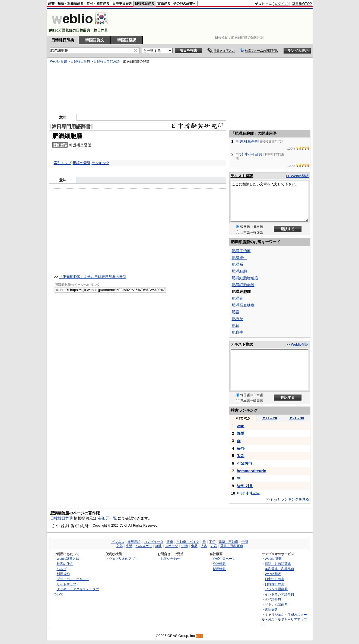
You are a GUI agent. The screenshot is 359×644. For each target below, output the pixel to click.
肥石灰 (237, 319)
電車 (170, 542)
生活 (129, 546)
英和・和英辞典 (98, 4)
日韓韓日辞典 (145, 4)
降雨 (241, 433)
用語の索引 (82, 163)
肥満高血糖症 (243, 305)
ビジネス (118, 542)
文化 (119, 546)
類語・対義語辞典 (71, 4)
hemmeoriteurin (252, 471)
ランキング (101, 163)
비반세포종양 (80, 145)
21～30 (296, 418)
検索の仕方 (65, 564)
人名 (204, 546)
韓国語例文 (95, 40)
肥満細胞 (239, 271)
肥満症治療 (241, 251)
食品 (194, 546)
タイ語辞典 (273, 599)
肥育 (236, 326)
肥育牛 (237, 332)
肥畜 (236, 312)
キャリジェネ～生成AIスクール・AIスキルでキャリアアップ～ (284, 620)
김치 (241, 456)
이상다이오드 (248, 493)
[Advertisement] (213, 22)
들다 (241, 448)
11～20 (270, 418)
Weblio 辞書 (59, 61)
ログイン (281, 4)
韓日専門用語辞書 (71, 127)
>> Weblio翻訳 (297, 176)
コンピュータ (154, 542)
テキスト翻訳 (242, 176)
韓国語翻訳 (127, 40)
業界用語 (134, 542)
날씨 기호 (245, 486)
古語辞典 (164, 4)
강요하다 (244, 463)
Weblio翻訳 (273, 574)
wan (241, 426)
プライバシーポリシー (73, 579)
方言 (214, 546)
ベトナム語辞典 (276, 604)
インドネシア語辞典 (279, 594)
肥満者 (237, 298)
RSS (199, 636)
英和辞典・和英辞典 (279, 569)
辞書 (51, 4)
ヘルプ (62, 569)
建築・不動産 (228, 542)
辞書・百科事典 (232, 546)
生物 (185, 546)
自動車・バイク (188, 542)
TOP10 (243, 418)
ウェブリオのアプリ (123, 559)
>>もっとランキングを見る (288, 499)
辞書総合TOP (302, 4)
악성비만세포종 (249, 154)
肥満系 (237, 264)
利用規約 (63, 574)
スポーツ (171, 546)
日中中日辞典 (122, 4)
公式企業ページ (224, 559)
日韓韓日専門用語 (107, 61)
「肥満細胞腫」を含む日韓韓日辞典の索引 (93, 277)
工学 (212, 542)
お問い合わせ (170, 559)
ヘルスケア (144, 546)
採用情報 (219, 569)
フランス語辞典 (276, 589)
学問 (245, 542)
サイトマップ (66, 584)
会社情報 (219, 564)
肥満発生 (239, 258)
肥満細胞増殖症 (245, 278)
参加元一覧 (107, 518)
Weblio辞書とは (68, 559)
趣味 (158, 546)
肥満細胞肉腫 (243, 285)
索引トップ (63, 163)
